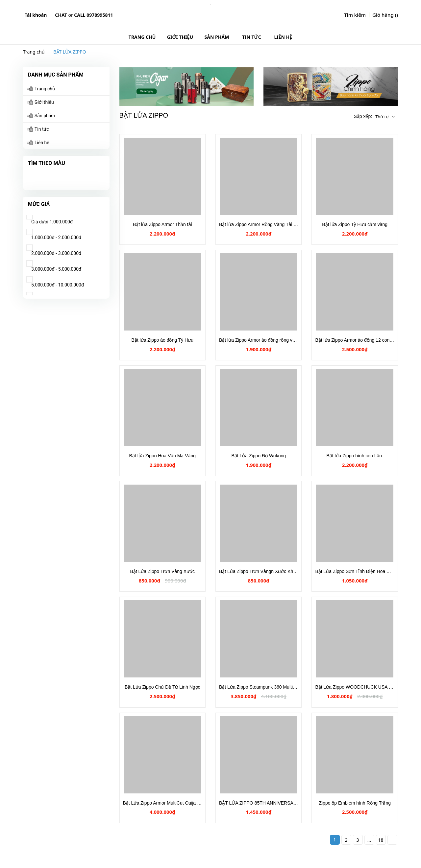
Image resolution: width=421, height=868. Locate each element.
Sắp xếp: (363, 116)
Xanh (49, 177)
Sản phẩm (45, 116)
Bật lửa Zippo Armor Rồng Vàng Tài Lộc (260, 224)
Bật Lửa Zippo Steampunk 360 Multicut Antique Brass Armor (281, 687)
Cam (62, 177)
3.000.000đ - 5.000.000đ (54, 267)
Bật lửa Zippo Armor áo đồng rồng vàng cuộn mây (271, 340)
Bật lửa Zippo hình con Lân (355, 456)
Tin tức (42, 129)
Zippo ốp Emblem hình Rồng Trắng (355, 803)
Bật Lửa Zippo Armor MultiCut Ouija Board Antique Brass (181, 803)
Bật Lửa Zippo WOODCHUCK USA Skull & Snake (366, 687)
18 (381, 840)
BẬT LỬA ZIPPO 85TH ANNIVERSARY (259, 803)
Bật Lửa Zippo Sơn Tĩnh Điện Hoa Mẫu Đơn (360, 571)
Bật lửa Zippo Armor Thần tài (162, 224)
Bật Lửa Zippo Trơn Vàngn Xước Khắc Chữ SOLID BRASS (280, 571)
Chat (61, 15)
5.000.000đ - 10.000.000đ (55, 283)
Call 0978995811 (93, 15)
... (369, 840)
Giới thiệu (44, 102)
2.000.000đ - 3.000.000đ (54, 251)
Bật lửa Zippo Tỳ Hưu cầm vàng (355, 224)
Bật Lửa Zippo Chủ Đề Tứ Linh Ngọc (162, 687)
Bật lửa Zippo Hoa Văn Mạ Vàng (162, 456)
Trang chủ (45, 89)
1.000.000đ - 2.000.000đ (54, 235)
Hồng (56, 177)
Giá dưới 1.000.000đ (50, 220)
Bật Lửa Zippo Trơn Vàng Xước (162, 571)
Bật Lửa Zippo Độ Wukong (259, 456)
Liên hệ (42, 143)
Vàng (30, 177)
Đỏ (43, 177)
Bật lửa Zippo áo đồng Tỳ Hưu (162, 340)
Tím (36, 177)
